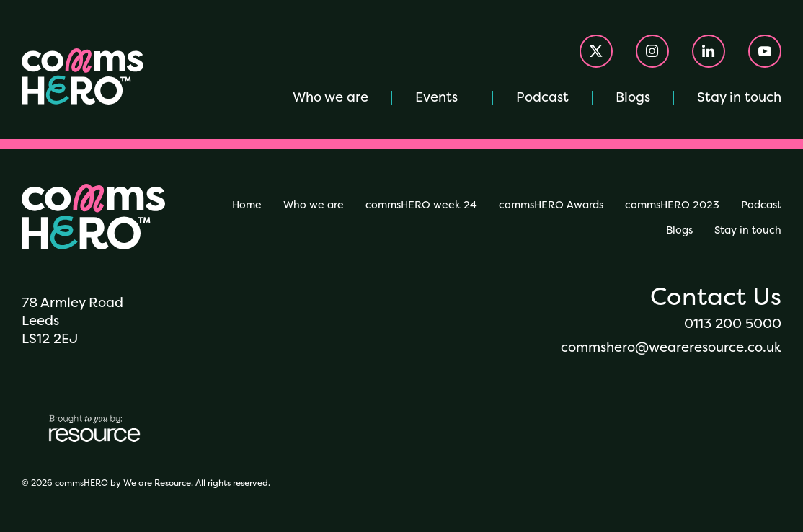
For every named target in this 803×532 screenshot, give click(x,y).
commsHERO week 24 (421, 205)
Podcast (542, 97)
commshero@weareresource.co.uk (671, 347)
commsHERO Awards (551, 205)
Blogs (633, 97)
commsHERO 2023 (672, 205)
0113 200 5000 (733, 323)
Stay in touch (739, 97)
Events (436, 97)
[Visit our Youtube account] (765, 51)
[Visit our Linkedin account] (709, 51)
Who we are (330, 97)
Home (247, 205)
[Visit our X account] (596, 51)
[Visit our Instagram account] (652, 51)
